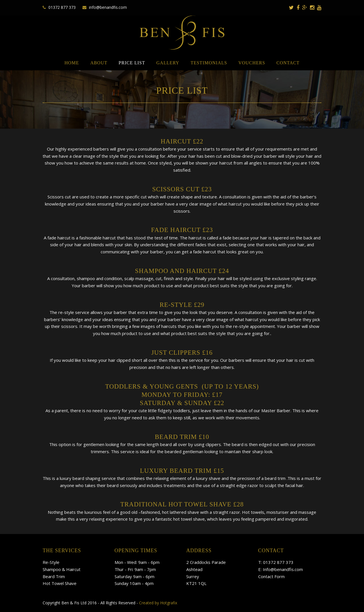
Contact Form (271, 576)
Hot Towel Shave (60, 583)
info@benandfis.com (108, 7)
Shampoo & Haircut (62, 569)
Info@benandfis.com (283, 569)
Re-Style (51, 562)
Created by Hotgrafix (158, 603)
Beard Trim (54, 576)
